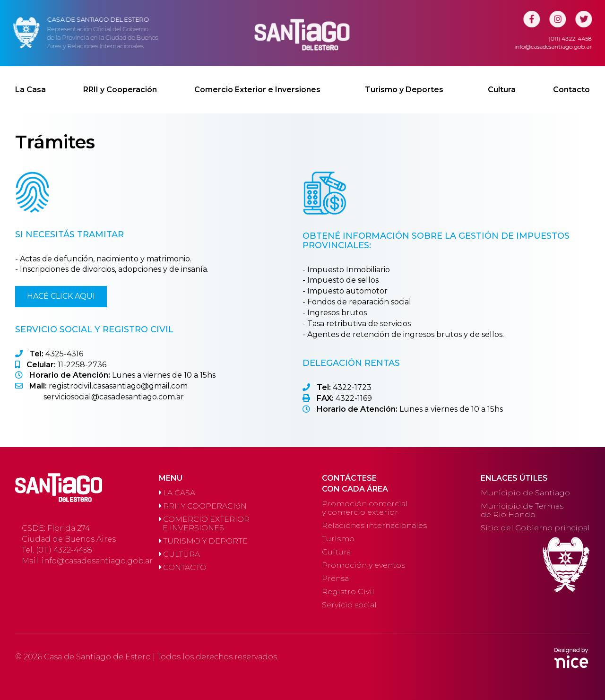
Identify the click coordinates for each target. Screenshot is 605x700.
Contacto (571, 82)
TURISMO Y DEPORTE (203, 541)
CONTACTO (183, 567)
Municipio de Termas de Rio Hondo (522, 510)
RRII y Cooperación (120, 82)
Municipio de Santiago (525, 493)
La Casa (30, 82)
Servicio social (349, 605)
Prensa (335, 578)
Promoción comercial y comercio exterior (365, 508)
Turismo (338, 539)
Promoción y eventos (363, 565)
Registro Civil (348, 592)
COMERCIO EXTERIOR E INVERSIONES (204, 523)
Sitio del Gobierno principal (535, 528)
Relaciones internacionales (374, 525)
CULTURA (180, 554)
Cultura (502, 82)
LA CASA (177, 493)
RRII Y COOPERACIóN (203, 506)
